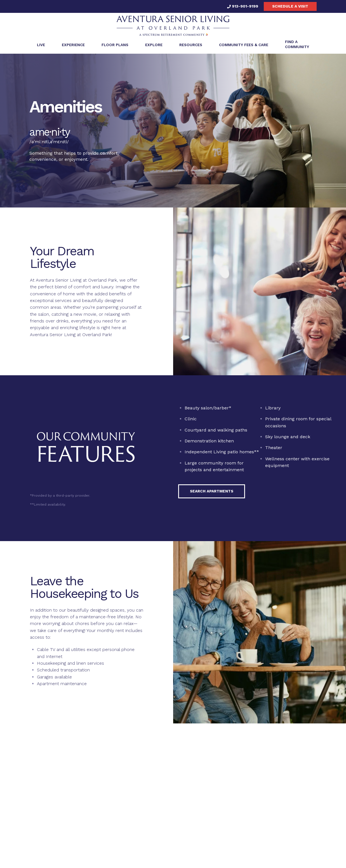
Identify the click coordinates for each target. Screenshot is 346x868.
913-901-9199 (243, 6)
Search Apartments (212, 493)
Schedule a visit (290, 6)
